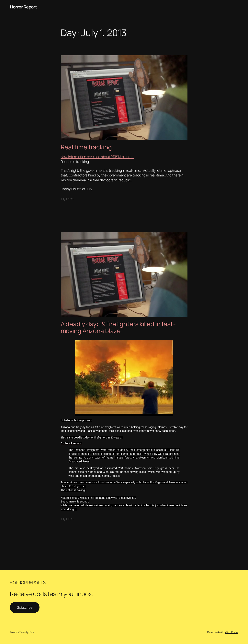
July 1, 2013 (67, 199)
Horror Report (23, 7)
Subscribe (25, 607)
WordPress (232, 632)
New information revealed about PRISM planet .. (97, 157)
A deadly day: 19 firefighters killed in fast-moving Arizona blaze (118, 327)
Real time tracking (86, 147)
